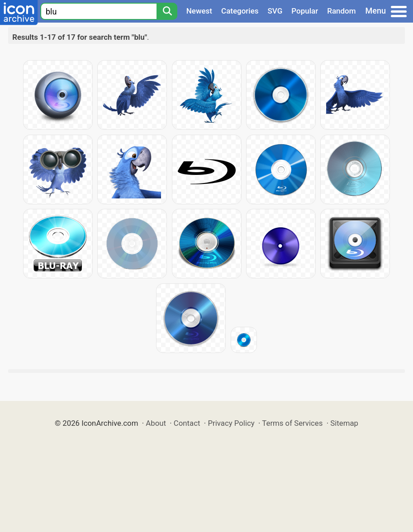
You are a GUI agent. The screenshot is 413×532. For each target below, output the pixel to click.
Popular (305, 11)
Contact (187, 423)
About (156, 423)
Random (341, 11)
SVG (275, 11)
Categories (240, 11)
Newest (199, 11)
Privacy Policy (231, 423)
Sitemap (344, 423)
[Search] (167, 11)
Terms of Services (292, 423)
